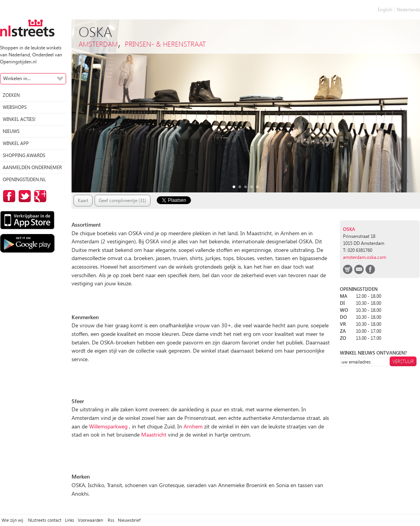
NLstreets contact (45, 520)
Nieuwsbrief (129, 520)
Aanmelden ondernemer (32, 167)
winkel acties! (19, 119)
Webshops (15, 107)
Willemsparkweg (109, 426)
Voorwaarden (91, 520)
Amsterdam (98, 44)
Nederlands (408, 10)
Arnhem (193, 426)
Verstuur (403, 361)
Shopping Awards (24, 155)
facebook (370, 269)
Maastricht (154, 434)
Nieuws (11, 131)
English (385, 10)
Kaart (83, 200)
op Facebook (8, 196)
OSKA (349, 229)
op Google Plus (39, 196)
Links (70, 520)
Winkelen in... (17, 78)
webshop (348, 269)
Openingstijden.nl (24, 179)
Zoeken (11, 95)
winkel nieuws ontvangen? (373, 353)
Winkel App (16, 143)
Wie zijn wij (13, 520)
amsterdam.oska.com (365, 257)
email (359, 269)
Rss (111, 520)
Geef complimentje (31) (122, 200)
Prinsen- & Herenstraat (165, 44)
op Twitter (23, 196)
